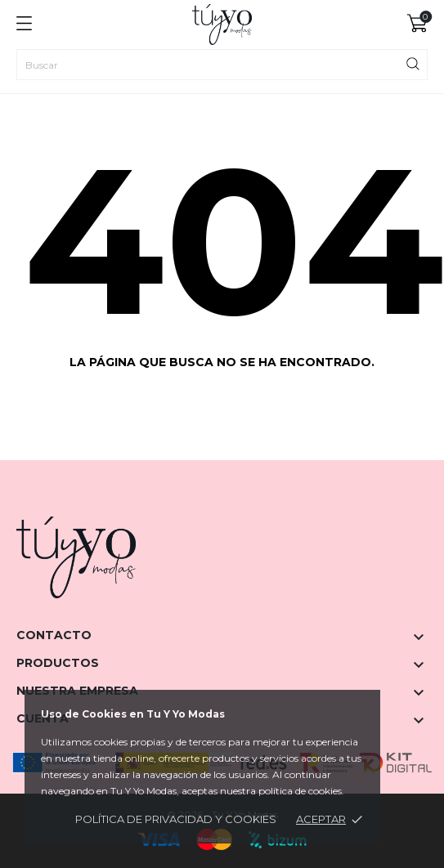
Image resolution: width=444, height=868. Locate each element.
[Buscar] (222, 65)
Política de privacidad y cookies (176, 819)
